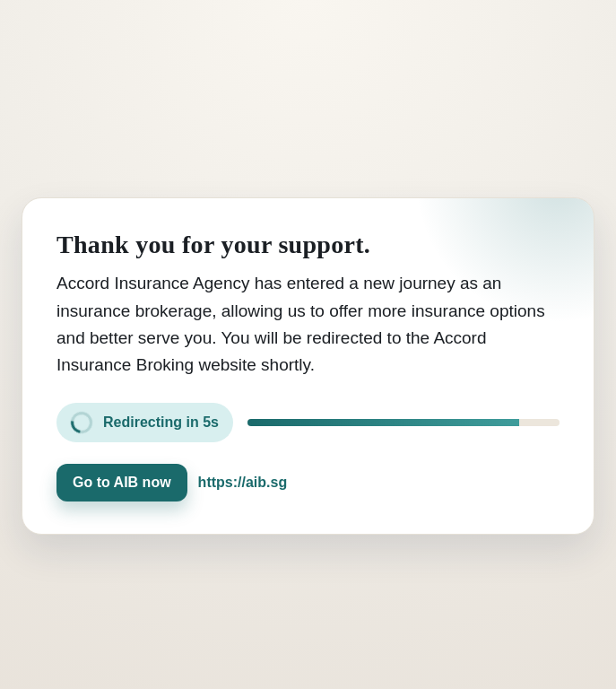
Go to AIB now (122, 482)
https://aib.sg (243, 482)
